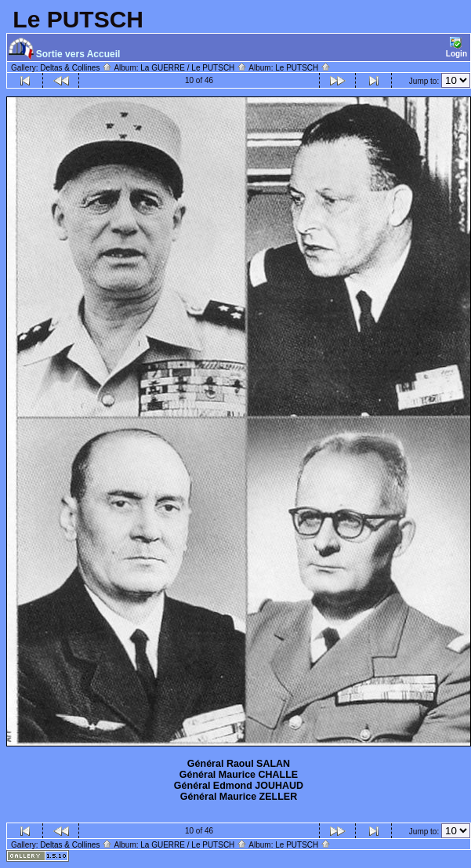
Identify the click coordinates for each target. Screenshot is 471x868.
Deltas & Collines (76, 68)
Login (457, 47)
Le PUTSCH (303, 68)
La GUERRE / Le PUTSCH (194, 68)
